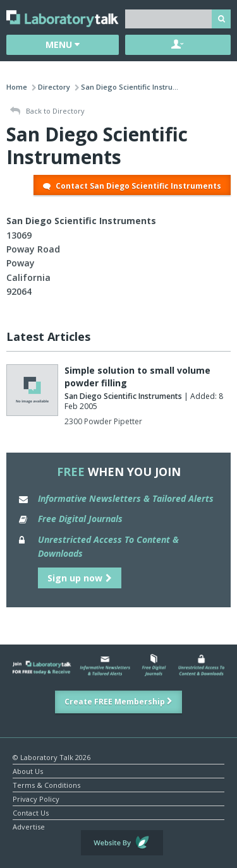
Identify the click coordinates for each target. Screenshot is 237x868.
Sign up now (80, 578)
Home (17, 87)
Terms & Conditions (46, 784)
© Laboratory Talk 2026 (52, 757)
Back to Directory (47, 111)
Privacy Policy (36, 798)
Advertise (29, 826)
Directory (54, 87)
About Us (28, 770)
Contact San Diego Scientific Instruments (132, 186)
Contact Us (31, 812)
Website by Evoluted (122, 843)
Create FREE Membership (118, 702)
